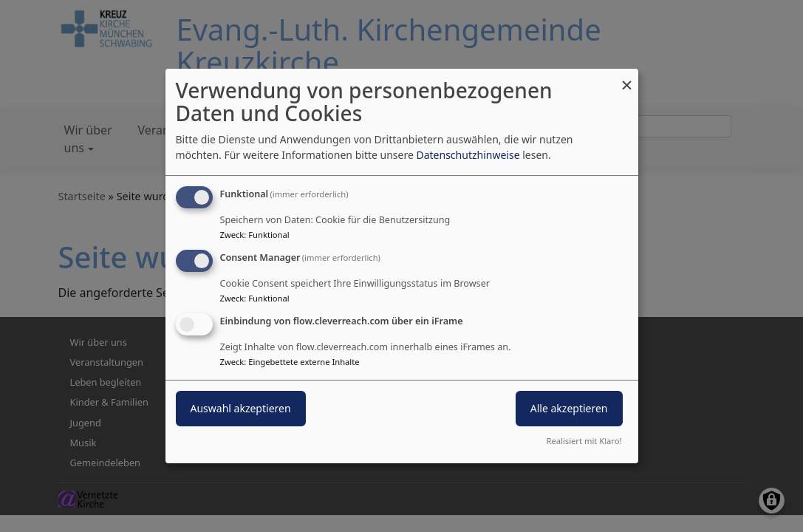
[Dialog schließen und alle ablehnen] (627, 78)
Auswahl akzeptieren (241, 408)
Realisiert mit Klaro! (584, 441)
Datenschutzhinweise (468, 155)
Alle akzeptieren (569, 408)
